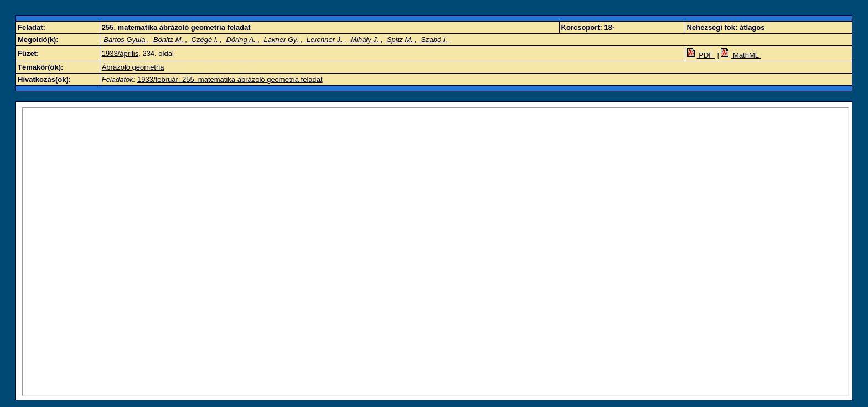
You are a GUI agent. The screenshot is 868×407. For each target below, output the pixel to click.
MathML (741, 55)
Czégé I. (205, 40)
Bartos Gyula (125, 40)
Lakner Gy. (281, 40)
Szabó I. (434, 40)
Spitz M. (400, 40)
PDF (701, 55)
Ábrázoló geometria (133, 67)
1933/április (120, 53)
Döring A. (241, 40)
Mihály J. (365, 40)
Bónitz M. (168, 40)
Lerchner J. (324, 40)
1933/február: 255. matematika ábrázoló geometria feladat (230, 79)
